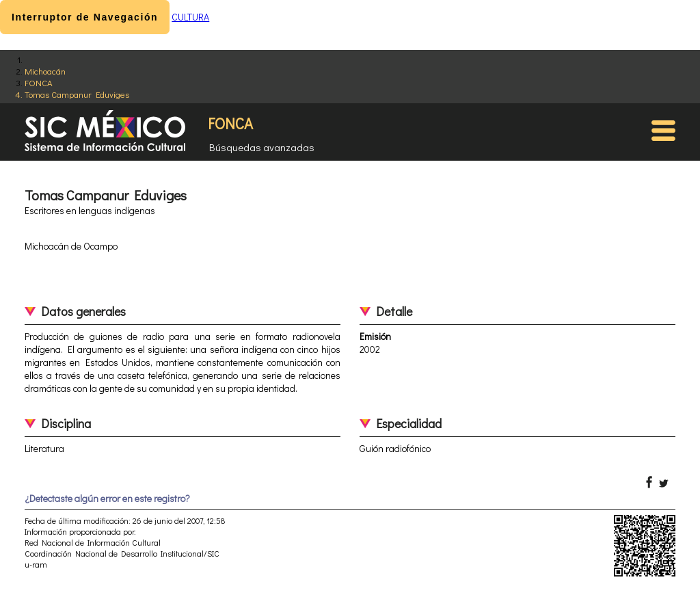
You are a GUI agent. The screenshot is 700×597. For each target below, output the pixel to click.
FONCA (39, 82)
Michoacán (45, 71)
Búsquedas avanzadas (262, 147)
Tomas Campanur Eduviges (77, 94)
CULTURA (190, 17)
